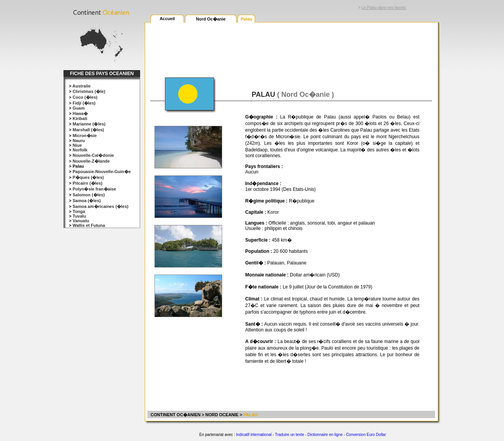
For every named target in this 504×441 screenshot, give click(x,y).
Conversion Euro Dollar (366, 435)
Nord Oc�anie (211, 19)
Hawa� (80, 113)
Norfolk (80, 150)
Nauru (79, 141)
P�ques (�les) (88, 177)
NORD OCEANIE (222, 415)
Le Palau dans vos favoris (384, 8)
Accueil (167, 19)
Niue (77, 145)
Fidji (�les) (84, 103)
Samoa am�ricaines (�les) (100, 206)
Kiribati (80, 118)
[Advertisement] (291, 45)
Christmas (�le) (89, 91)
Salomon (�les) (88, 195)
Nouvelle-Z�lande (91, 161)
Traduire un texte (289, 435)
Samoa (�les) (87, 201)
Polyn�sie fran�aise (94, 189)
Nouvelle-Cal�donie (93, 155)
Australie (81, 86)
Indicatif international (254, 435)
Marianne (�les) (89, 124)
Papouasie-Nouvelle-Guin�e (101, 172)
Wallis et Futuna (89, 225)
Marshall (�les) (88, 130)
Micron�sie (84, 136)
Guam (78, 108)
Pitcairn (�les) (87, 183)
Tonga (79, 211)
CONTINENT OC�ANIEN (175, 415)
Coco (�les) (85, 97)
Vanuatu (81, 221)
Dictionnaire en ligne (325, 435)
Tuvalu (79, 216)
